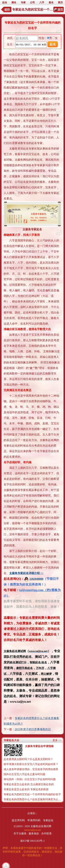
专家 (23, 3)
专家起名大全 (11, 740)
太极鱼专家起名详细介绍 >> (26, 573)
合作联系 (46, 834)
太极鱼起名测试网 (41, 826)
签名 (51, 3)
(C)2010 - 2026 (22, 826)
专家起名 (48, 820)
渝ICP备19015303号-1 (32, 841)
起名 (5, 3)
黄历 (60, 3)
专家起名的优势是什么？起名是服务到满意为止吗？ (34, 799)
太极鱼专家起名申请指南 (39, 746)
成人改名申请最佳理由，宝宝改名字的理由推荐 (31, 769)
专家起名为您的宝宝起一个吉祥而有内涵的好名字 (32, 794)
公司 (32, 3)
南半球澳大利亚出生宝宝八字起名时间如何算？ (31, 764)
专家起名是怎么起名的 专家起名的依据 (26, 789)
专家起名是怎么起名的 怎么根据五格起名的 (29, 784)
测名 (14, 3)
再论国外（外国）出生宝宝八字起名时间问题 (30, 779)
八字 (42, 3)
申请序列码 (34, 820)
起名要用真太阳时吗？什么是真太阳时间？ (28, 759)
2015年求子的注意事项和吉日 (33, 729)
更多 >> (57, 740)
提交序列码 (18, 820)
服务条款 (34, 834)
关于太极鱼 (20, 834)
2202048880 (34, 579)
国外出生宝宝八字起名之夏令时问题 (24, 774)
